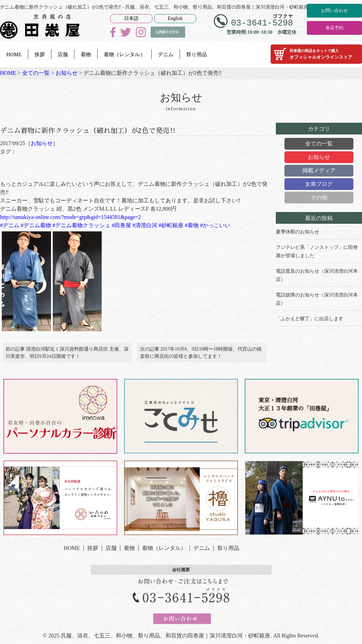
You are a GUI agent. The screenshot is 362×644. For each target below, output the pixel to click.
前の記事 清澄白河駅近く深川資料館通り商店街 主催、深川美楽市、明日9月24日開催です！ (67, 355)
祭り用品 (197, 54)
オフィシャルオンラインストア (316, 54)
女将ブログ (319, 184)
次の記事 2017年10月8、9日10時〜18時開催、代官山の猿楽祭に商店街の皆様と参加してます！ (201, 355)
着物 (86, 54)
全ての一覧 (319, 144)
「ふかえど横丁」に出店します (310, 319)
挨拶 (40, 54)
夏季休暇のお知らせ (298, 232)
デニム (166, 54)
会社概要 (181, 575)
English (175, 18)
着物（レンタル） (124, 54)
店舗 (63, 54)
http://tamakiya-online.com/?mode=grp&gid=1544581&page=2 (71, 217)
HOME (14, 54)
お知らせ (42, 143)
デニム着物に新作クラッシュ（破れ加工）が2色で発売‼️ (110, 129)
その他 (319, 197)
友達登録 (168, 32)
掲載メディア (319, 170)
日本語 (131, 18)
